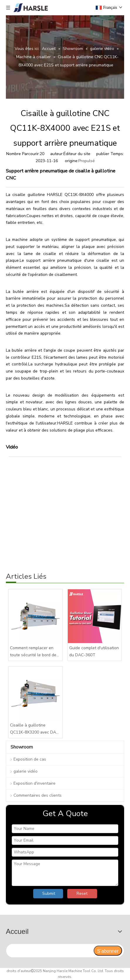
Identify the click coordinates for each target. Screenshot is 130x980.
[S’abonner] (108, 951)
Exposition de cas (30, 759)
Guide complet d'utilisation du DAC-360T (94, 651)
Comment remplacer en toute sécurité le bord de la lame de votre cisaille (33, 652)
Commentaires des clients (38, 795)
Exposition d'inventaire (34, 783)
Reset (82, 893)
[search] (50, 951)
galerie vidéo (26, 771)
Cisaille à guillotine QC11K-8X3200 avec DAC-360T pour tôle (35, 729)
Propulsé (87, 161)
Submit (49, 893)
